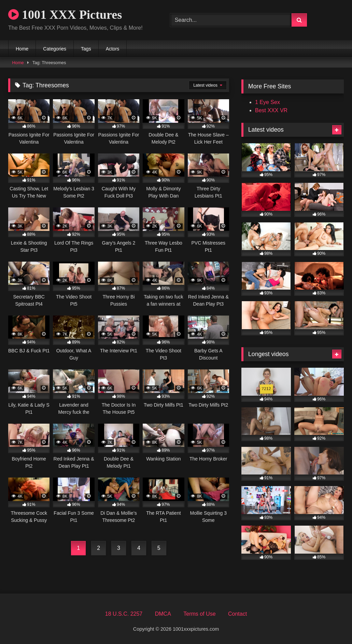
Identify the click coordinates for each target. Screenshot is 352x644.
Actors (113, 49)
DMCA (163, 614)
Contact (237, 614)
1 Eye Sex (267, 102)
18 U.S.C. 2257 (124, 614)
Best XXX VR (271, 110)
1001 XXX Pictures (65, 15)
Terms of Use (199, 614)
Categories (55, 49)
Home (22, 49)
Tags (86, 49)
